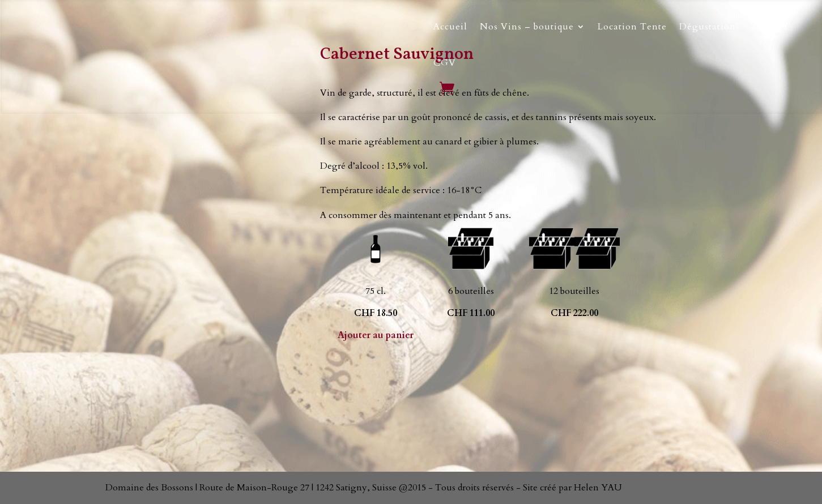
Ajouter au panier (376, 335)
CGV (445, 63)
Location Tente (632, 27)
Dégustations (710, 27)
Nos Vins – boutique (527, 27)
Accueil (450, 27)
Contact (770, 27)
